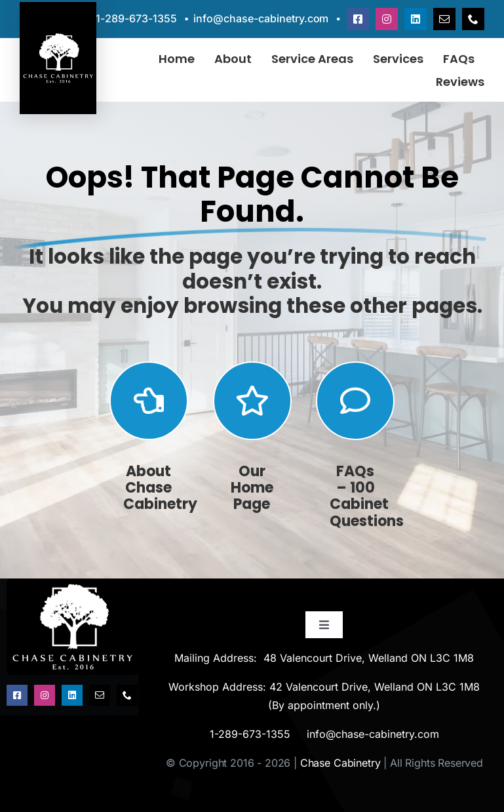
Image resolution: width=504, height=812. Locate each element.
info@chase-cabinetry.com (261, 18)
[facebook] (358, 19)
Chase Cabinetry (340, 763)
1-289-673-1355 (136, 18)
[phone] (473, 19)
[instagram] (387, 19)
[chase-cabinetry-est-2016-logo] (72, 584)
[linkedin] (416, 19)
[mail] (444, 19)
